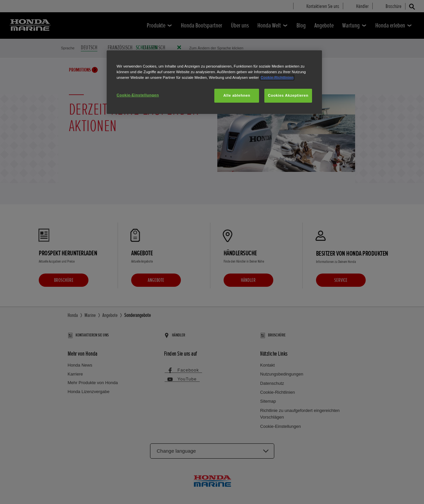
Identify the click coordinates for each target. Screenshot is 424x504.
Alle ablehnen (237, 95)
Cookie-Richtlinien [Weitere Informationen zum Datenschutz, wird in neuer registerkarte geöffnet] (277, 77)
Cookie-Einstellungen (138, 95)
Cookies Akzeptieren (288, 95)
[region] (214, 82)
